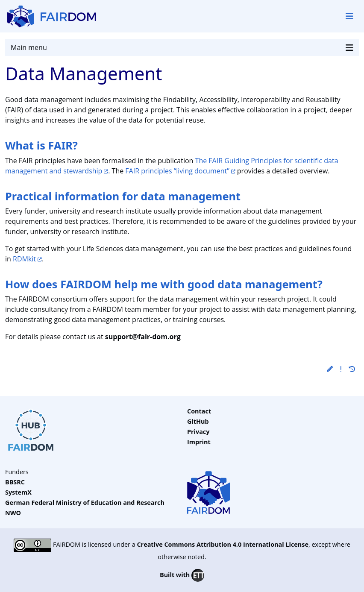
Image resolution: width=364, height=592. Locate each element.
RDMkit (24, 259)
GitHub (198, 421)
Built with (182, 575)
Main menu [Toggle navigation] (182, 48)
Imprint (199, 442)
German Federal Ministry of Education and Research (85, 503)
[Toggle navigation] (349, 16)
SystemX (18, 492)
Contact (199, 411)
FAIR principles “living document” (177, 171)
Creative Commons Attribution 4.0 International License (223, 545)
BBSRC (15, 482)
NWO (13, 513)
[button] (330, 369)
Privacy (198, 432)
